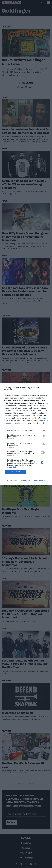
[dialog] (26, 434)
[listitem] (26, 431)
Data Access (26, 480)
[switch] (43, 436)
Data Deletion (12, 480)
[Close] (47, 388)
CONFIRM (16, 472)
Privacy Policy (39, 480)
